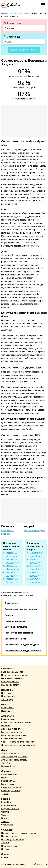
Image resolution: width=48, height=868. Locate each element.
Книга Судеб (7, 802)
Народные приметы (11, 836)
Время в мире (8, 784)
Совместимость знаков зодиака (21, 609)
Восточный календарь (16, 627)
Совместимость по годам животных (23, 651)
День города (7, 700)
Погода (5, 778)
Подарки (5, 849)
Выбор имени (8, 708)
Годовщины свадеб (10, 685)
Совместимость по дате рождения (22, 645)
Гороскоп (9, 615)
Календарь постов (10, 682)
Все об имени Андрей (34, 531)
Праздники (6, 693)
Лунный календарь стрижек (14, 757)
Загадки (5, 843)
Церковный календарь (12, 678)
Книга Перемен (9, 805)
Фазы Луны (7, 763)
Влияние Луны (8, 766)
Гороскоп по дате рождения (19, 633)
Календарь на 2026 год (12, 672)
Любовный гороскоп (15, 621)
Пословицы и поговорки (13, 840)
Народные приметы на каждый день (18, 833)
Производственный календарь (16, 675)
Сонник (5, 857)
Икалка (5, 818)
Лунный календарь (10, 753)
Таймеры (6, 794)
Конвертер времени (11, 791)
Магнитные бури (9, 774)
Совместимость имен (15, 639)
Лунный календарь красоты (14, 760)
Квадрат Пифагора (10, 809)
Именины (6, 711)
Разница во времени (11, 787)
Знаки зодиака (12, 603)
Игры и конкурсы (9, 846)
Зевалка (5, 822)
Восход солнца (8, 781)
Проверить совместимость (24, 50)
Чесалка (5, 815)
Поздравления (8, 696)
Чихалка (5, 812)
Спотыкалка (7, 825)
